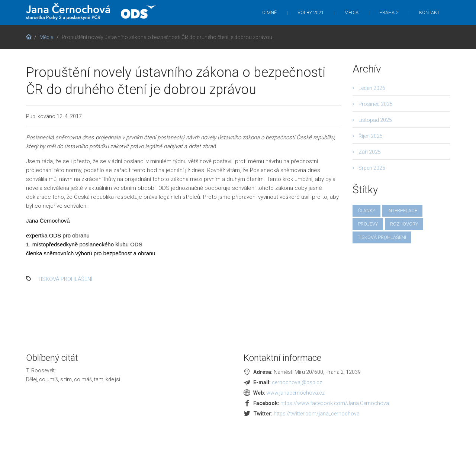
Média (351, 12)
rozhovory (404, 224)
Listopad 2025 (375, 120)
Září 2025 (370, 152)
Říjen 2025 (371, 136)
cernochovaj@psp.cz (297, 382)
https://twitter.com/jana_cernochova (317, 414)
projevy (368, 224)
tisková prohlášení (65, 279)
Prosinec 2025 (376, 104)
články (366, 211)
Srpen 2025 (372, 168)
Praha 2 (389, 12)
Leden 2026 (372, 88)
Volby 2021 (311, 12)
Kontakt (429, 12)
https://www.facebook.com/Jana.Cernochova (335, 403)
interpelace (402, 211)
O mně (269, 12)
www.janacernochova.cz (295, 393)
